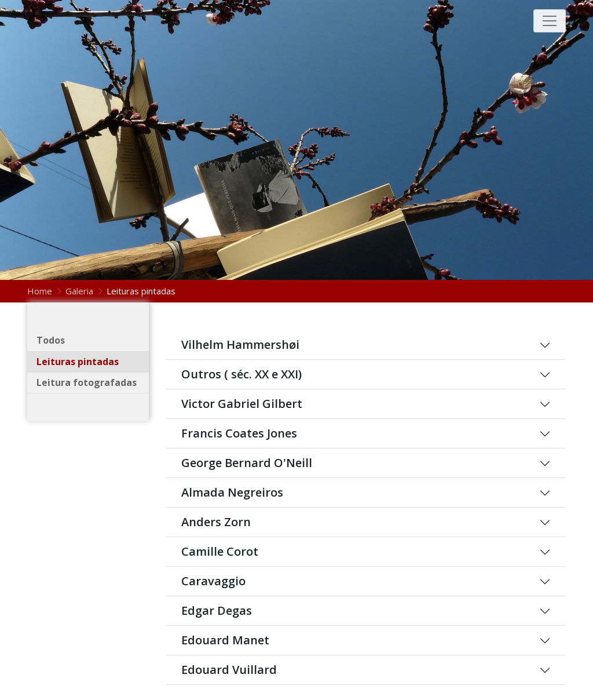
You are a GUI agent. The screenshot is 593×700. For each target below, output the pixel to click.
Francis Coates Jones (239, 433)
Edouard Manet (225, 640)
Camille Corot (220, 552)
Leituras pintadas (78, 362)
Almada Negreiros (232, 493)
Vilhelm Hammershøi (240, 345)
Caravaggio (213, 581)
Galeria (79, 291)
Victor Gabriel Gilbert (242, 404)
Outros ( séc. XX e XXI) (241, 374)
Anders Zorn (216, 522)
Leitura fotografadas (87, 382)
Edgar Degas (217, 611)
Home (41, 291)
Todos (51, 340)
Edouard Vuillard (229, 670)
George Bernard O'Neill (247, 463)
